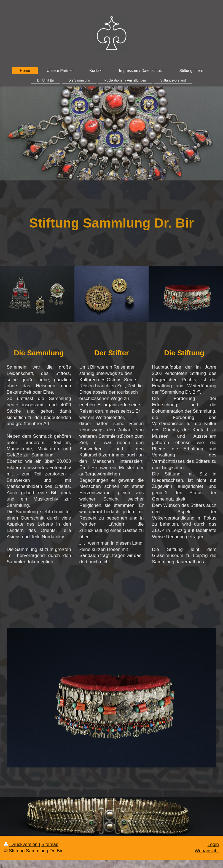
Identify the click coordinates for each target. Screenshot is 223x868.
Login (213, 844)
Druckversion (22, 844)
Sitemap (50, 844)
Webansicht (207, 851)
